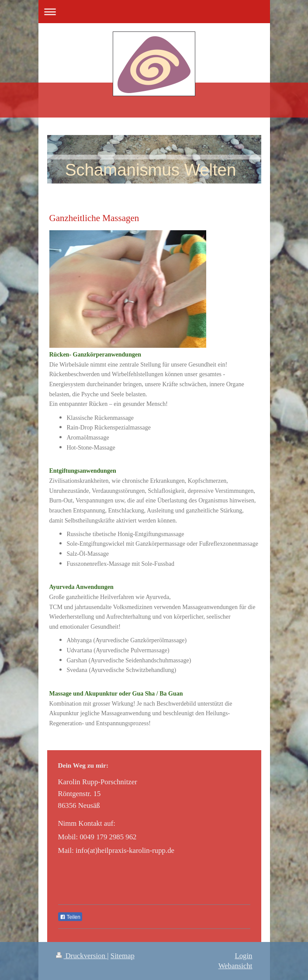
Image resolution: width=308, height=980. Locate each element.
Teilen (70, 917)
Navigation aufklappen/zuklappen (154, 12)
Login (243, 956)
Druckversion (82, 956)
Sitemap (123, 956)
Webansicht (235, 966)
